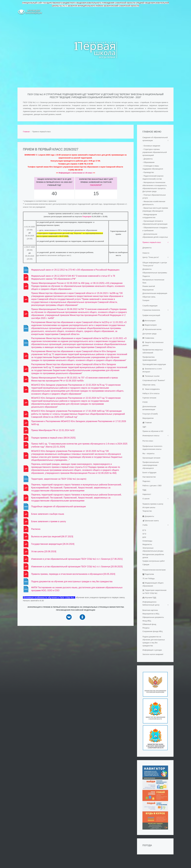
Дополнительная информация (155, 293)
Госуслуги (95, 185)
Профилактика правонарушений (149, 359)
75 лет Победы (149, 579)
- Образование (148, 162)
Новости (146, 253)
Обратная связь (149, 297)
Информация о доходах (152, 650)
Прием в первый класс (152, 242)
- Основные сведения (151, 146)
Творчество (147, 511)
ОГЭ (144, 534)
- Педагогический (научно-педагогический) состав (153, 177)
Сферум (146, 565)
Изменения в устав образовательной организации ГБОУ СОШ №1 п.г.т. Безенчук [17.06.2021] (77, 559)
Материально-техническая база (153, 281)
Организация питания (151, 458)
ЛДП (144, 427)
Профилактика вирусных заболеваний (153, 351)
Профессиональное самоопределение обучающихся (151, 465)
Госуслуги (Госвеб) (150, 414)
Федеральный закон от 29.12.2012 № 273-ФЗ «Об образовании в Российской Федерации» (75, 270)
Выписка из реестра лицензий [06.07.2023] (52, 537)
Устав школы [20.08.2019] (44, 551)
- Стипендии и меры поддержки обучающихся (153, 167)
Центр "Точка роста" (151, 257)
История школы (149, 507)
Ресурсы (146, 628)
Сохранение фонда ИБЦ (152, 631)
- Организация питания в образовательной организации (155, 223)
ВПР (144, 537)
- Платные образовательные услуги (154, 196)
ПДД (144, 490)
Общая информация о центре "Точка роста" (155, 264)
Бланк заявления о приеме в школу (49, 521)
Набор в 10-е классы (151, 393)
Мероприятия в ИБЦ (151, 614)
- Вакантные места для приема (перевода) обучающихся (155, 209)
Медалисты (147, 544)
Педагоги (146, 276)
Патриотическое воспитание (154, 570)
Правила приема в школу (153, 504)
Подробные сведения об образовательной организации (58, 506)
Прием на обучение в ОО (153, 431)
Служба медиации (150, 306)
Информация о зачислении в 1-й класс (76, 173)
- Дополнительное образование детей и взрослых (155, 236)
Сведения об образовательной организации (155, 139)
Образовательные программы (155, 273)
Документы (147, 248)
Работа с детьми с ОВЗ (152, 486)
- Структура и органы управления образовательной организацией (155, 152)
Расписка (36, 529)
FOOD (145, 402)
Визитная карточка (150, 610)
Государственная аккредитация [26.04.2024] (53, 544)
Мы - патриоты (148, 453)
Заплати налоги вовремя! (153, 654)
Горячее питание (149, 398)
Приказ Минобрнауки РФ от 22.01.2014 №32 (53, 430)
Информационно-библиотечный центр (151, 603)
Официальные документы (153, 617)
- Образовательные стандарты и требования (155, 229)
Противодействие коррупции (154, 364)
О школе (146, 499)
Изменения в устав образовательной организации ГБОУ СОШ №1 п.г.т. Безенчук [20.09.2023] (77, 567)
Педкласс (146, 481)
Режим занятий (149, 286)
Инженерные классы (151, 436)
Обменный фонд (149, 624)
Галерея (146, 300)
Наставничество (149, 477)
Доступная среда (149, 334)
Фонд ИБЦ (147, 621)
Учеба (145, 525)
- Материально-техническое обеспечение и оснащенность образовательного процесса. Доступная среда (155, 187)
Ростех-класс (148, 441)
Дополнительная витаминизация (149, 408)
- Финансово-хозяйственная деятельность (154, 203)
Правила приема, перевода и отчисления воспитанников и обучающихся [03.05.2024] (73, 574)
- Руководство (148, 172)
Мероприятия (148, 290)
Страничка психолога (151, 310)
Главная (26, 132)
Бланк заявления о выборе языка (48, 514)
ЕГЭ (144, 530)
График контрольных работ (154, 561)
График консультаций (151, 315)
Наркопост (147, 494)
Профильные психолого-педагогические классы (153, 448)
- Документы (148, 159)
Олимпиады (147, 541)
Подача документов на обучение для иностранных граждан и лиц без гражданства (72, 581)
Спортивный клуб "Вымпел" (154, 380)
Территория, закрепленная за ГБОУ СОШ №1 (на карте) (59, 479)
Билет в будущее (149, 473)
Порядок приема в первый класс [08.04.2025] (53, 438)
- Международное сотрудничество (150, 216)
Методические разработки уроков (153, 556)
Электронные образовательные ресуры (153, 549)
